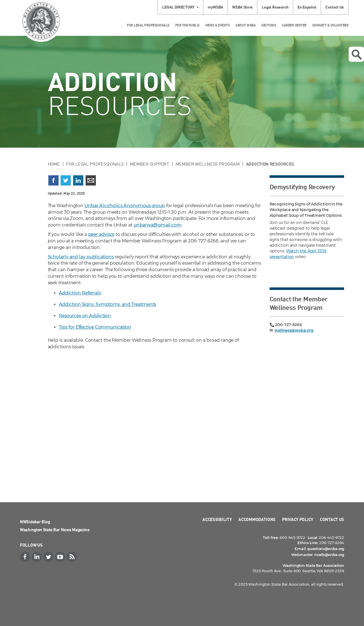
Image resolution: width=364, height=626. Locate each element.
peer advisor (101, 234)
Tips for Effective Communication (95, 327)
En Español (307, 7)
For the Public (187, 25)
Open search (357, 55)
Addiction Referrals (80, 293)
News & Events (218, 25)
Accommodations (257, 519)
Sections (269, 25)
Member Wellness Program (208, 164)
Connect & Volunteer (330, 25)
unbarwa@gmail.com (158, 225)
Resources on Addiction (85, 316)
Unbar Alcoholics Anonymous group (125, 206)
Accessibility (217, 519)
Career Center (294, 25)
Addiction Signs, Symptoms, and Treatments (108, 304)
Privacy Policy (298, 519)
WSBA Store (242, 7)
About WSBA (246, 25)
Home (54, 164)
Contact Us (335, 7)
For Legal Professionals (148, 25)
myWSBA (215, 7)
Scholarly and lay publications (81, 257)
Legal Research (275, 7)
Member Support (150, 164)
